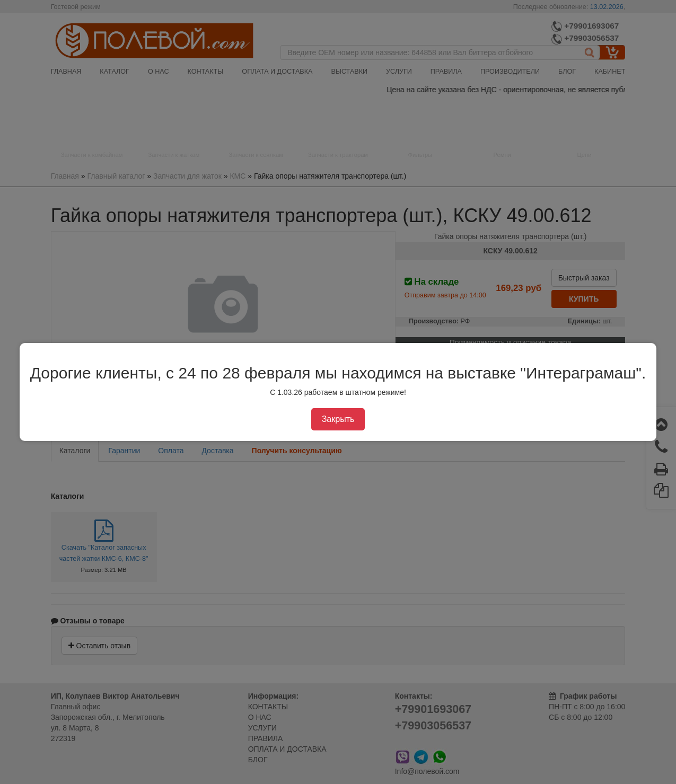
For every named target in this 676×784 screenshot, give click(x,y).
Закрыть (338, 419)
